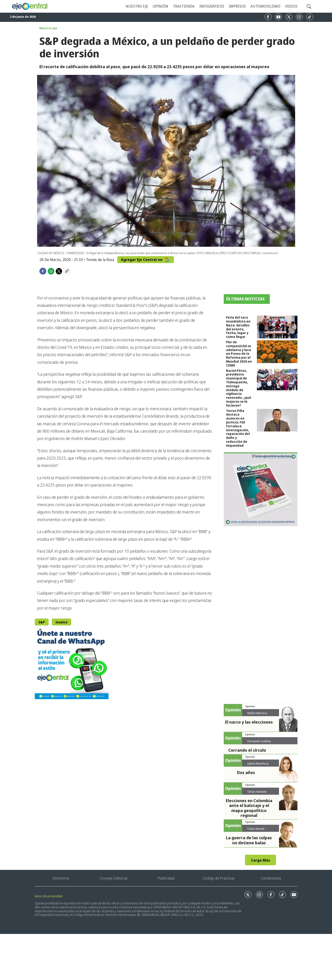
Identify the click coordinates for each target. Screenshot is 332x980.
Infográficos (212, 6)
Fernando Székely (259, 741)
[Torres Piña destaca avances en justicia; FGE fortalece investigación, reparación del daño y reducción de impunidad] (277, 420)
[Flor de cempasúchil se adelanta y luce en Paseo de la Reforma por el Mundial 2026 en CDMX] (277, 352)
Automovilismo (265, 6)
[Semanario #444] (261, 489)
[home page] (30, 6)
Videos (291, 6)
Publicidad (166, 878)
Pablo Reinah (256, 829)
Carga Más (260, 860)
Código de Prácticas (219, 878)
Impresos (237, 6)
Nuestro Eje (48, 28)
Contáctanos (271, 878)
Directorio (61, 878)
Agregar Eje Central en (146, 260)
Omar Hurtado (257, 792)
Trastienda (184, 6)
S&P (42, 622)
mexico (62, 622)
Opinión (160, 6)
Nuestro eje (137, 6)
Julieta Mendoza (258, 763)
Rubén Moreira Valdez (257, 715)
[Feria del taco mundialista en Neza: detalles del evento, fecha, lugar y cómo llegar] (277, 327)
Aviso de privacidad (48, 896)
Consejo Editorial (114, 878)
